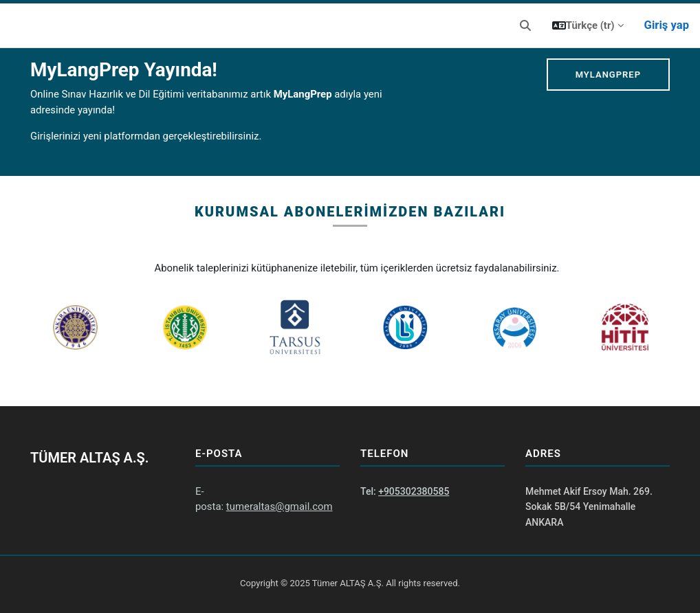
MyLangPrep (608, 75)
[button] (525, 26)
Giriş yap (667, 25)
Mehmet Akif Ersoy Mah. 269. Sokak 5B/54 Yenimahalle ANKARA (589, 507)
